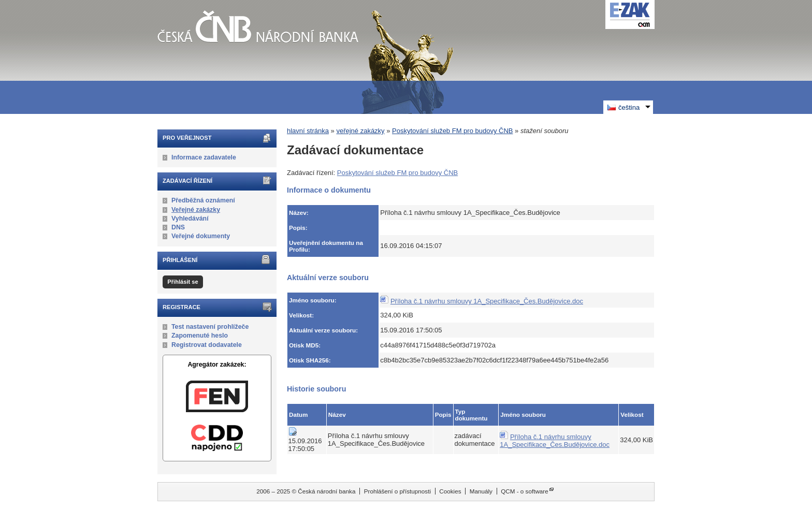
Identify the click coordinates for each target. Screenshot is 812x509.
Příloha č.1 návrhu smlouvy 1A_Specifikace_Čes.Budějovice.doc (487, 301)
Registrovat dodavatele (207, 345)
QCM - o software (525, 491)
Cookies (450, 491)
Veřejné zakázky (196, 210)
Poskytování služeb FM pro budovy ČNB (452, 131)
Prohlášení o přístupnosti (397, 491)
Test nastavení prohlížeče (210, 327)
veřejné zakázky (360, 131)
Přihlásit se (183, 282)
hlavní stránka (308, 131)
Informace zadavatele (204, 157)
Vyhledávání (190, 219)
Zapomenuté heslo (200, 336)
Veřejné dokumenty (201, 236)
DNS (178, 227)
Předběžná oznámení (203, 200)
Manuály (481, 491)
